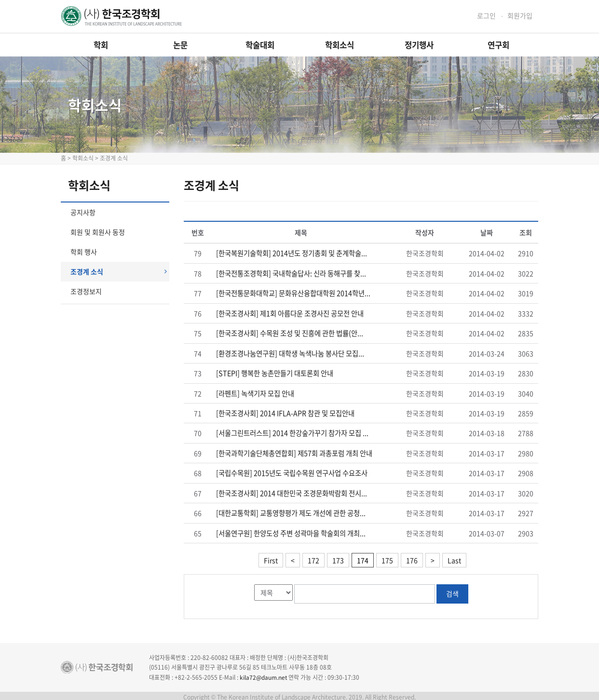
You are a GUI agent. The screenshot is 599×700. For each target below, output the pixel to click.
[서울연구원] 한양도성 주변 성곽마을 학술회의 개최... (291, 530)
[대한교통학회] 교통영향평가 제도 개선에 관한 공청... (291, 511)
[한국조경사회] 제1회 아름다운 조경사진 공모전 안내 (290, 313)
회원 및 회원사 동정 (98, 232)
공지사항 (83, 212)
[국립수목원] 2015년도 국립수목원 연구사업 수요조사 (292, 471)
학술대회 (260, 45)
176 (412, 557)
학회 (101, 45)
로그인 (486, 16)
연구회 (498, 45)
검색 (452, 591)
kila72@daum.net (264, 674)
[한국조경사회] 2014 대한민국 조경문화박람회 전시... (292, 491)
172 (313, 557)
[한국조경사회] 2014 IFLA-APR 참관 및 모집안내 (285, 412)
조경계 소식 (119, 271)
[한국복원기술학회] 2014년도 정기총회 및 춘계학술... (292, 254)
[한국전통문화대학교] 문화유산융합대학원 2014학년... (293, 293)
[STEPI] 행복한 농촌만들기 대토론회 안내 (274, 372)
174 (363, 557)
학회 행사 (84, 252)
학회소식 (340, 45)
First (271, 557)
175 (387, 557)
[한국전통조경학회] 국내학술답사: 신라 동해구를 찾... (291, 273)
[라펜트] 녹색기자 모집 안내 (255, 392)
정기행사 (419, 45)
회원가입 (520, 16)
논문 (180, 45)
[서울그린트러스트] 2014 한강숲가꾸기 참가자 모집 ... (292, 431)
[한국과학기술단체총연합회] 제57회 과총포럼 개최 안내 (294, 451)
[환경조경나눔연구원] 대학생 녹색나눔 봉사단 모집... (290, 352)
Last (454, 557)
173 (338, 557)
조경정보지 (86, 291)
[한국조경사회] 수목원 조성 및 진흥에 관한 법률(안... (290, 333)
